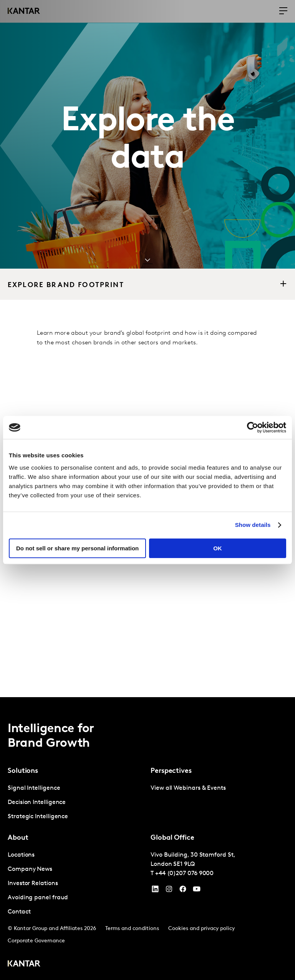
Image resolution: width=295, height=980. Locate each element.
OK (218, 548)
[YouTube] (155, 891)
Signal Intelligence (34, 788)
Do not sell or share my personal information (77, 548)
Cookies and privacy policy (201, 929)
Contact (19, 912)
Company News (30, 869)
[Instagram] (169, 891)
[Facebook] (183, 891)
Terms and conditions (132, 929)
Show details (253, 525)
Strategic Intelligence (38, 817)
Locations (21, 855)
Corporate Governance (36, 941)
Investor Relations (33, 884)
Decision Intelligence (37, 802)
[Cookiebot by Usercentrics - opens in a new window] (253, 427)
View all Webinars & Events (188, 788)
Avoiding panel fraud (38, 898)
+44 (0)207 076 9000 (184, 874)
